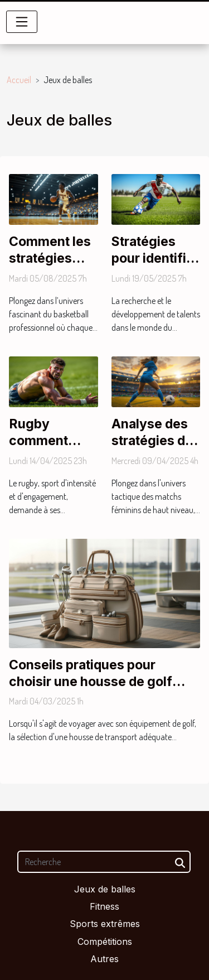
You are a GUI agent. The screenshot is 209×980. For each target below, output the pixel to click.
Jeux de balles (105, 889)
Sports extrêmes (105, 924)
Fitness (104, 906)
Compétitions (105, 942)
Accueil (19, 80)
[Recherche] (104, 862)
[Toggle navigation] (22, 22)
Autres (104, 959)
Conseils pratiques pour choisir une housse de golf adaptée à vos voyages (91, 682)
